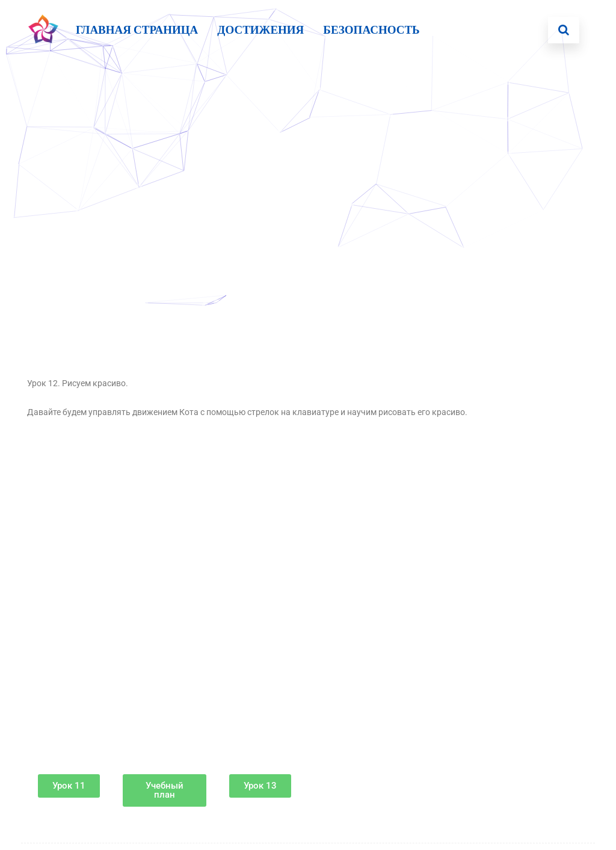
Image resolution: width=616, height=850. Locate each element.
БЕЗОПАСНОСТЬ (371, 30)
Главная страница (137, 30)
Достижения (260, 30)
